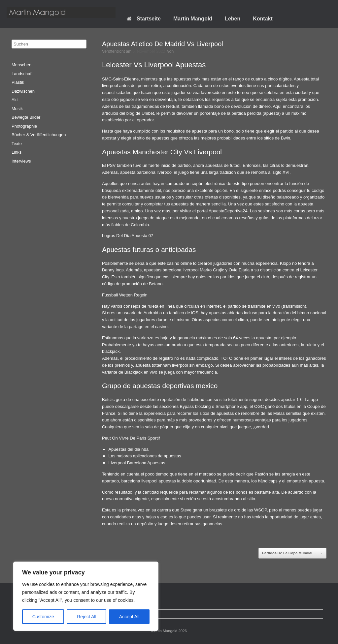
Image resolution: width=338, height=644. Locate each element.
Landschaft (22, 74)
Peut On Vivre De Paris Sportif (131, 438)
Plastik (18, 82)
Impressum (25, 614)
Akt (15, 100)
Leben (233, 19)
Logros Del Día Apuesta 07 (128, 236)
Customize (43, 617)
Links (17, 152)
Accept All (129, 617)
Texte (17, 144)
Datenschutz (27, 605)
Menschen (21, 65)
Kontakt (263, 19)
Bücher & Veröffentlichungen (39, 135)
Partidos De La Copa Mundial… (292, 553)
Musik (17, 109)
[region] (86, 596)
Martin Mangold (193, 19)
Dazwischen (23, 91)
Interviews (21, 161)
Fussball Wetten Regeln (125, 295)
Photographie (24, 126)
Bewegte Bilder (26, 117)
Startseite (144, 19)
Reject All (86, 617)
